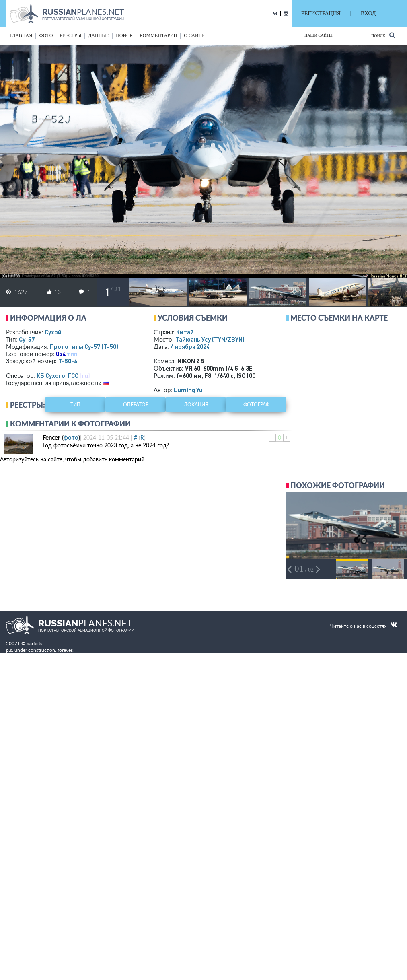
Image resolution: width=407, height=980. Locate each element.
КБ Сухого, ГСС (58, 375)
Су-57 (27, 339)
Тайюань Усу (210, 339)
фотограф (256, 405)
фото (46, 35)
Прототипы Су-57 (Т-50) (84, 346)
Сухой (53, 332)
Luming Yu (188, 390)
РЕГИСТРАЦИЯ (321, 13)
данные (99, 35)
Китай (185, 332)
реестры (70, 35)
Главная (21, 35)
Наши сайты (319, 35)
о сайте (194, 35)
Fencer (51, 437)
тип (72, 354)
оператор (136, 405)
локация (196, 405)
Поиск (383, 35)
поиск (124, 35)
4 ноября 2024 (190, 346)
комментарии (158, 35)
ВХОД (368, 13)
